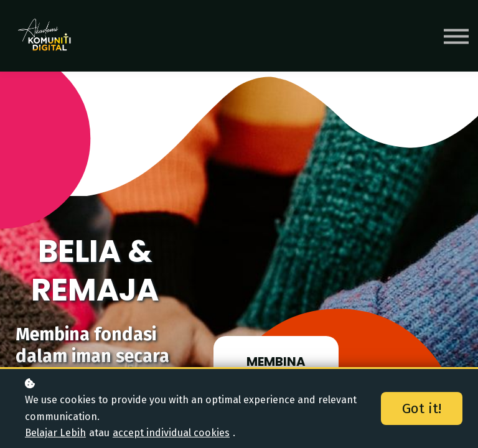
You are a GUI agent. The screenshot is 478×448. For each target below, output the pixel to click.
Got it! (422, 408)
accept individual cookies (171, 433)
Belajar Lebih (55, 433)
